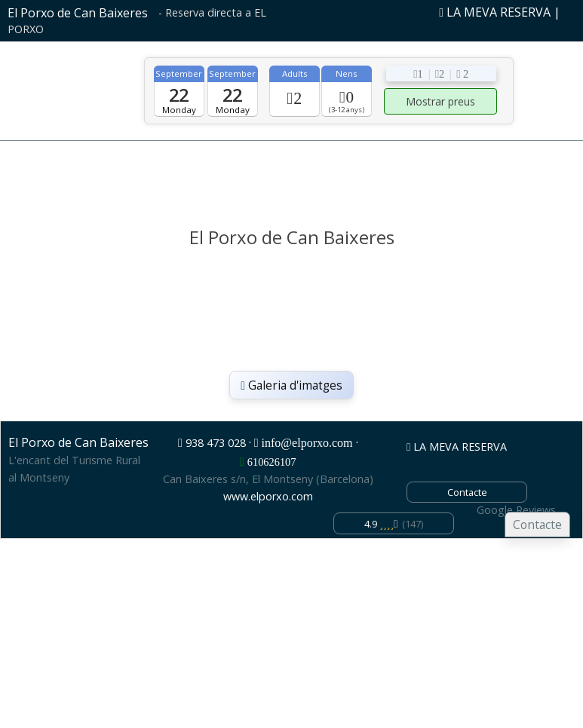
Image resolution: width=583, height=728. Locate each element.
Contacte (537, 525)
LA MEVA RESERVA (495, 12)
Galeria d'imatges (291, 385)
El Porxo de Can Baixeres (78, 13)
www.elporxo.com (268, 496)
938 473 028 (216, 443)
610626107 (272, 462)
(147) (394, 524)
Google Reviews (516, 510)
